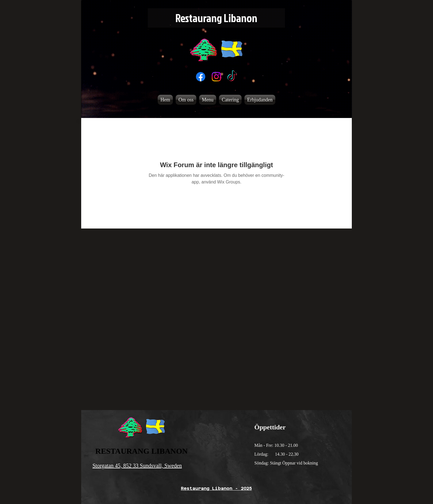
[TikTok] (232, 77)
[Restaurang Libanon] (216, 18)
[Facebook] (201, 77)
